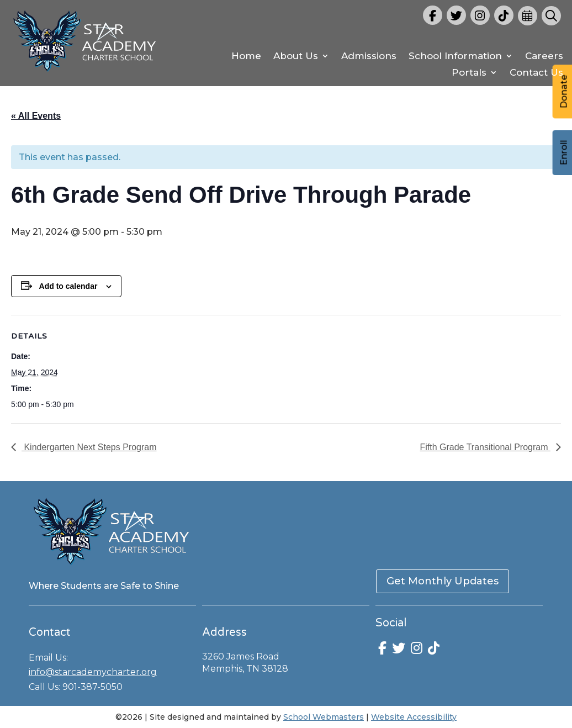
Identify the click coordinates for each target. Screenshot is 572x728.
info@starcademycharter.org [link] (93, 672)
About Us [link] (296, 57)
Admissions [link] (369, 57)
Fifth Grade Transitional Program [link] (485, 447)
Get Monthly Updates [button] (443, 581)
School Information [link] (455, 57)
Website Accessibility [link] (414, 717)
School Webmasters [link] (324, 717)
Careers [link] (544, 57)
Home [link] (246, 57)
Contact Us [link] (536, 73)
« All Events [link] (36, 116)
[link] (85, 74)
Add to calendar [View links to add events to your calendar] (68, 286)
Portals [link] (469, 73)
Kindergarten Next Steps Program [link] (89, 447)
